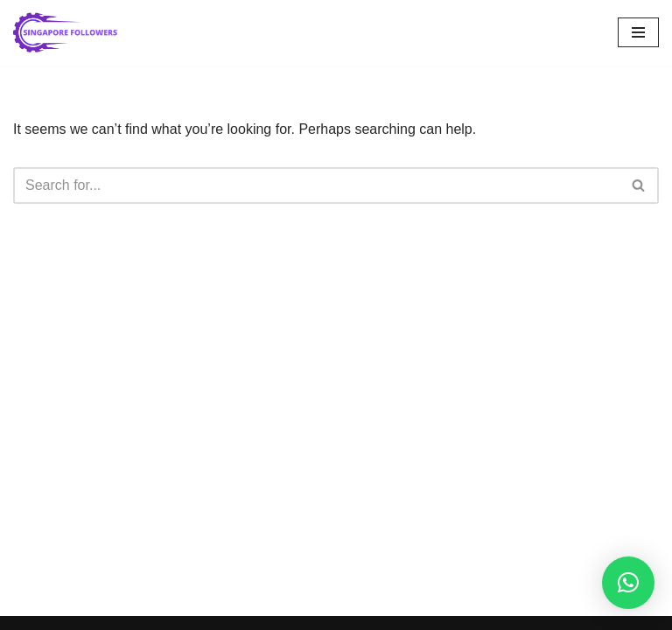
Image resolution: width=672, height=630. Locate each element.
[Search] (316, 185)
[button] (628, 583)
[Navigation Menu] (638, 32)
